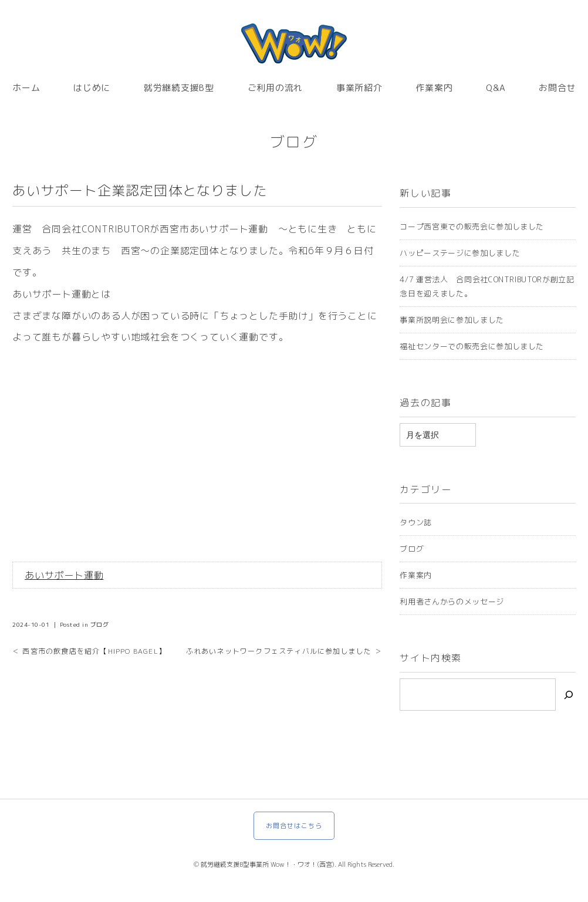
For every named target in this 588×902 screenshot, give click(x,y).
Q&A (496, 88)
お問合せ (557, 88)
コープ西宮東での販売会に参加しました (472, 227)
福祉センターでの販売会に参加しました (472, 346)
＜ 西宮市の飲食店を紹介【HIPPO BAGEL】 (89, 651)
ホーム (26, 88)
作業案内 (434, 88)
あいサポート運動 (64, 575)
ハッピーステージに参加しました (460, 253)
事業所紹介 (359, 88)
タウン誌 (416, 522)
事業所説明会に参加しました (452, 320)
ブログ (294, 142)
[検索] (569, 695)
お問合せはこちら (294, 826)
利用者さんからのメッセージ (452, 602)
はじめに (92, 88)
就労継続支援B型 (179, 88)
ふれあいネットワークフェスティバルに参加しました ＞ (284, 651)
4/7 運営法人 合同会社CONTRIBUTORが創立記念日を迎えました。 (487, 286)
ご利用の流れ (276, 88)
